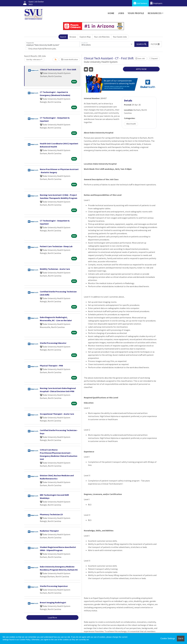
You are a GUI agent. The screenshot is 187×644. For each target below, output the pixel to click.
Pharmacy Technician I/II (51, 514)
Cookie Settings (168, 638)
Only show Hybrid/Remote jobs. (42, 49)
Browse (73, 37)
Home (111, 13)
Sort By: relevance (34, 59)
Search (63, 37)
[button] (155, 44)
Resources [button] (155, 13)
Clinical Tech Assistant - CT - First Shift (58, 69)
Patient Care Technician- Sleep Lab (56, 246)
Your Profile (136, 13)
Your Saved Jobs (120, 37)
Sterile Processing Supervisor (54, 586)
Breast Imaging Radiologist (53, 602)
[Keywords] (52, 44)
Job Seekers (140, 3)
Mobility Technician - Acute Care (55, 269)
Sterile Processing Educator (53, 343)
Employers (156, 3)
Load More (52, 618)
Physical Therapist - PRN (51, 366)
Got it (181, 638)
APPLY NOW (141, 69)
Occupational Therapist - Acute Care (57, 414)
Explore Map (85, 37)
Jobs (121, 13)
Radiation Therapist (49, 531)
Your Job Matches (102, 37)
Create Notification (70, 59)
